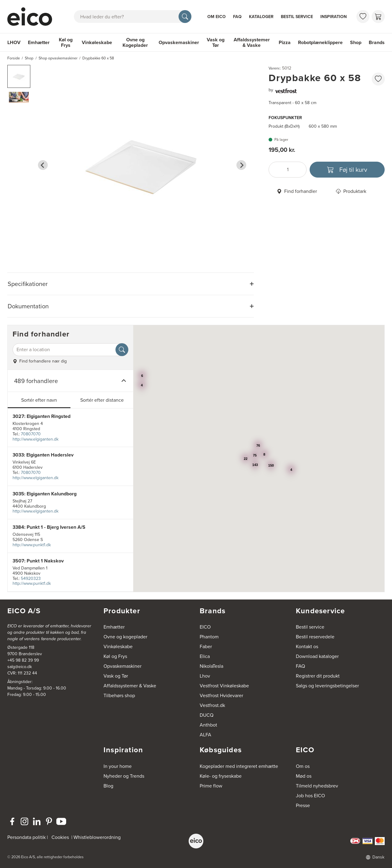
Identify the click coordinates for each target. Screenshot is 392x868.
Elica (205, 656)
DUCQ (207, 715)
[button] (19, 76)
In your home (118, 766)
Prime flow (211, 786)
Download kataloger (317, 656)
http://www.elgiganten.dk (36, 439)
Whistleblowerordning (97, 837)
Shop (356, 42)
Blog (108, 786)
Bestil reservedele (315, 637)
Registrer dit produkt (318, 676)
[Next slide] (241, 165)
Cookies (60, 837)
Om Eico (217, 17)
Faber (206, 646)
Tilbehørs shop (119, 695)
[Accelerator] (32, 17)
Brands (377, 42)
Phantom (209, 637)
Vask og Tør (216, 42)
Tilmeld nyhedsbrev (317, 786)
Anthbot (208, 725)
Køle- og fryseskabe (221, 776)
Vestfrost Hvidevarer (221, 695)
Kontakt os (307, 646)
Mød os (304, 776)
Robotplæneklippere (320, 42)
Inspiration (334, 17)
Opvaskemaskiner (179, 42)
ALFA (205, 735)
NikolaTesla (211, 666)
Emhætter (39, 42)
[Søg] (185, 17)
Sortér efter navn (39, 400)
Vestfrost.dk (212, 705)
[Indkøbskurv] (378, 17)
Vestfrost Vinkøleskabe (224, 686)
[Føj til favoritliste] (378, 79)
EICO (205, 627)
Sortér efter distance (102, 400)
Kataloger (261, 17)
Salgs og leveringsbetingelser (327, 686)
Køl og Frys (66, 42)
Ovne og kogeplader (125, 637)
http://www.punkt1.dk (32, 545)
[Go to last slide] (43, 165)
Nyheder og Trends (124, 776)
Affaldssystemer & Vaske (252, 42)
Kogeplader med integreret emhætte (239, 766)
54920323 (31, 579)
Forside (14, 58)
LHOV (14, 42)
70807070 (31, 434)
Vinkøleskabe (97, 42)
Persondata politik (26, 837)
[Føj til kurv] (347, 170)
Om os (303, 766)
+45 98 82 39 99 (23, 660)
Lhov (205, 676)
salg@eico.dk (20, 667)
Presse (303, 805)
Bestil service (297, 17)
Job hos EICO (310, 796)
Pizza (285, 42)
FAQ (237, 17)
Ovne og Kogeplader (135, 42)
